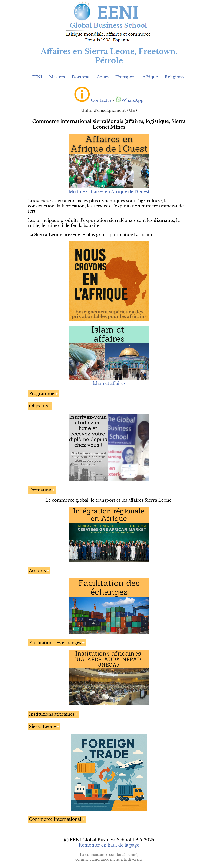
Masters (57, 77)
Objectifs (38, 406)
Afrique (150, 77)
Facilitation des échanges (55, 643)
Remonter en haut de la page (109, 845)
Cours (103, 77)
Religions (174, 77)
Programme (42, 394)
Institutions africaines (52, 714)
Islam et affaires (109, 383)
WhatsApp (130, 100)
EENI (37, 77)
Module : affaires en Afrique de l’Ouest (109, 192)
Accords (37, 571)
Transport (125, 77)
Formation (40, 490)
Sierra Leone (42, 727)
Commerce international (55, 819)
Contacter (101, 100)
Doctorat (81, 77)
